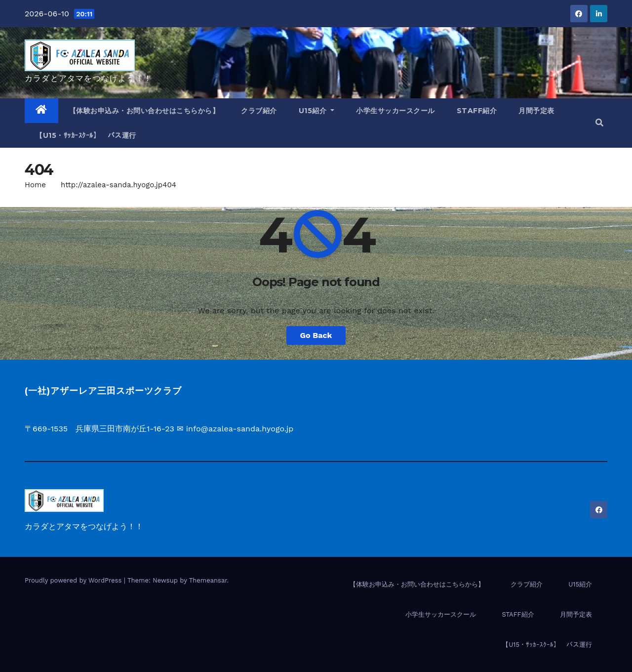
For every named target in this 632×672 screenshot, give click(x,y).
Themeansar (208, 580)
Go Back (316, 335)
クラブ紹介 (259, 111)
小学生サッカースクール (395, 111)
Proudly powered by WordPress (74, 580)
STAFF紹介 (477, 111)
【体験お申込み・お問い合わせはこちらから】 (144, 111)
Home (35, 185)
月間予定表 (536, 111)
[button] (599, 123)
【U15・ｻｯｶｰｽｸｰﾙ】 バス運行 (86, 135)
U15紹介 (317, 111)
